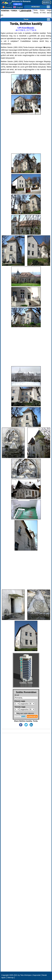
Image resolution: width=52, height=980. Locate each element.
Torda (37, 19)
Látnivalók (25, 11)
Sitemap (10, 978)
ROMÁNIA (5, 11)
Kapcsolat (37, 975)
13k (18, 4)
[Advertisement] (26, 134)
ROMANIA (41, 7)
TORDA (14, 11)
